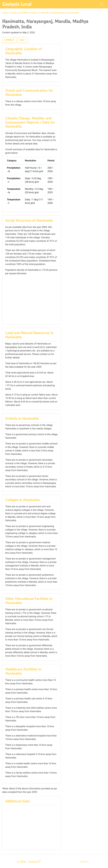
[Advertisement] (32, 299)
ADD (22, 40)
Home (5, 13)
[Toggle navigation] (102, 4)
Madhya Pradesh (29, 13)
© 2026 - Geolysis (29, 862)
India (14, 13)
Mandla (45, 13)
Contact (85, 862)
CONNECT (9, 40)
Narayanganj (58, 13)
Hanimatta (73, 13)
